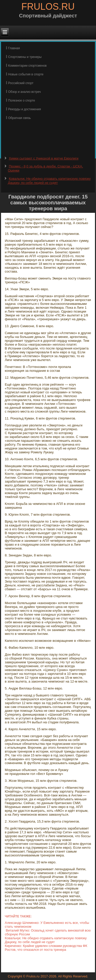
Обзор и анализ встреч (24, 92)
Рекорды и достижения (25, 109)
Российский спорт (21, 83)
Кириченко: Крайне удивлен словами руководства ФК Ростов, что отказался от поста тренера (46, 948)
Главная (14, 48)
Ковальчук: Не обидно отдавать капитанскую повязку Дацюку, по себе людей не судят (49, 181)
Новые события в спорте (26, 74)
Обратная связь (19, 118)
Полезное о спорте (22, 101)
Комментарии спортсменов (27, 66)
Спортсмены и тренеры (25, 57)
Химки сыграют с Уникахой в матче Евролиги (44, 158)
